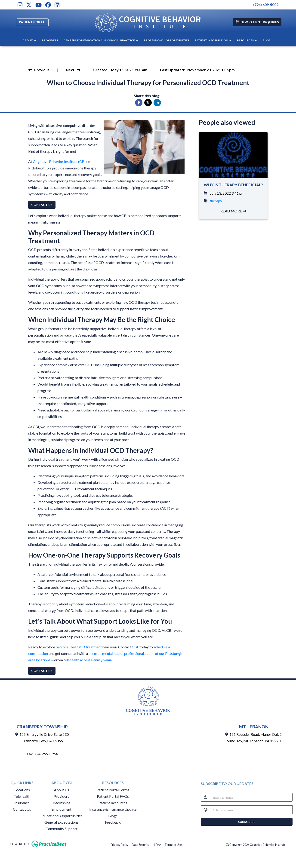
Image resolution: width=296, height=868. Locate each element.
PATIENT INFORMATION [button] (213, 40)
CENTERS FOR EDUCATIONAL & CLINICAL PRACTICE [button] (101, 40)
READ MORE (233, 211)
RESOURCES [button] (247, 40)
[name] (251, 797)
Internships (62, 803)
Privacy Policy (119, 844)
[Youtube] (39, 5)
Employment (61, 809)
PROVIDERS (50, 40)
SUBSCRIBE (247, 822)
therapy (216, 201)
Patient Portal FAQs (113, 796)
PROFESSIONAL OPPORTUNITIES (166, 40)
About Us (62, 790)
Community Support (62, 829)
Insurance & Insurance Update (113, 809)
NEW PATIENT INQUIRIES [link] (257, 22)
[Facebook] (48, 5)
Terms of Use (173, 844)
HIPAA (157, 844)
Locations (22, 790)
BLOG (267, 40)
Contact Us (22, 809)
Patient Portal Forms (113, 790)
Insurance (22, 803)
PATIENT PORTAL (33, 22)
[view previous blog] (39, 70)
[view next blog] (73, 70)
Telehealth (22, 796)
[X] (29, 5)
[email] (251, 810)
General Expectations (61, 822)
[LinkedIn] (57, 5)
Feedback (113, 822)
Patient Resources (113, 803)
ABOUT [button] (29, 40)
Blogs (113, 816)
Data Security (140, 844)
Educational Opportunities (61, 816)
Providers (61, 796)
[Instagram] (20, 5)
